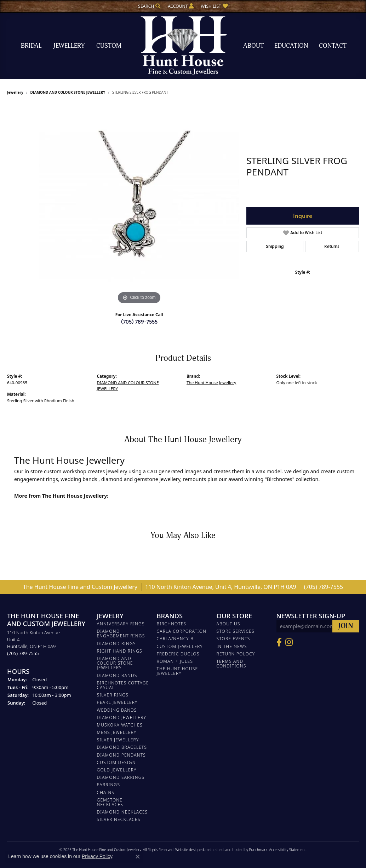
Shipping (275, 246)
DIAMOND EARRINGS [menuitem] (121, 777)
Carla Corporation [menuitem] (182, 631)
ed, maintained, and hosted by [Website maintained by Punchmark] (224, 849)
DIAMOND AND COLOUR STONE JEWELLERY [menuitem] (115, 663)
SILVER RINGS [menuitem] (113, 695)
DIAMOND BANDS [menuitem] (117, 675)
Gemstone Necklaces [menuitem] (110, 802)
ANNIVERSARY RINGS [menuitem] (121, 624)
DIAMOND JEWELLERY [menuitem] (122, 717)
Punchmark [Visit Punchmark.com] (258, 849)
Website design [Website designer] (187, 849)
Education (291, 46)
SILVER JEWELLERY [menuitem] (118, 740)
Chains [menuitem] (106, 792)
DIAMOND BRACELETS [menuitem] (122, 747)
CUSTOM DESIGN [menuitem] (116, 762)
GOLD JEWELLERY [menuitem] (117, 770)
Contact (333, 46)
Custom (109, 46)
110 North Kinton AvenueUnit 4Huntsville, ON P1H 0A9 (33, 643)
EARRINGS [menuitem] (109, 785)
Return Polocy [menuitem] (236, 653)
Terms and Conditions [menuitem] (231, 664)
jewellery (15, 92)
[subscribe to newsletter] (346, 626)
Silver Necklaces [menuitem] (119, 819)
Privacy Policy (97, 856)
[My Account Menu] (181, 6)
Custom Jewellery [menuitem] (180, 646)
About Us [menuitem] (228, 624)
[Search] (149, 6)
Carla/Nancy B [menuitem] (175, 639)
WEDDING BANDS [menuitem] (117, 710)
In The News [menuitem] (232, 646)
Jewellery (69, 46)
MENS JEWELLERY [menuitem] (117, 732)
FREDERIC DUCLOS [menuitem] (178, 653)
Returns (332, 246)
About (253, 46)
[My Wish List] (214, 6)
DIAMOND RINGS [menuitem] (116, 643)
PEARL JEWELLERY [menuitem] (117, 702)
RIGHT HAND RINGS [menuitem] (120, 651)
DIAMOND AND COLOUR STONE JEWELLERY (68, 92)
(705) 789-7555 (139, 321)
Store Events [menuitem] (233, 639)
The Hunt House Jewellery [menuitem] (178, 671)
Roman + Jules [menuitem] (175, 661)
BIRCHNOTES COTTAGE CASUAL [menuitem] (123, 685)
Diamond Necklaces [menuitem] (122, 812)
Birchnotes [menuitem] (172, 624)
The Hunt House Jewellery (211, 383)
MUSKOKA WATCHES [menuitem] (120, 725)
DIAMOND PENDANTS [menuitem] (122, 755)
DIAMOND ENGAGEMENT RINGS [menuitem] (121, 633)
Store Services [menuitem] (236, 631)
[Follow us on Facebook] (279, 642)
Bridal (31, 46)
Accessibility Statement (287, 849)
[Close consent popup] (138, 857)
